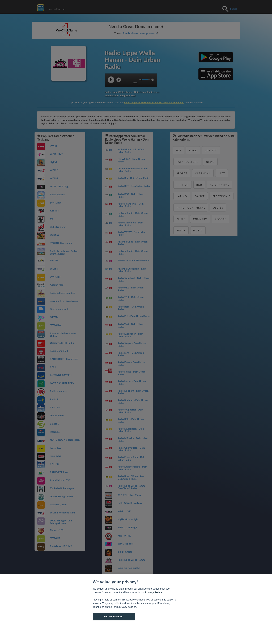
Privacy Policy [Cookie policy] (154, 592)
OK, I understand (114, 617)
